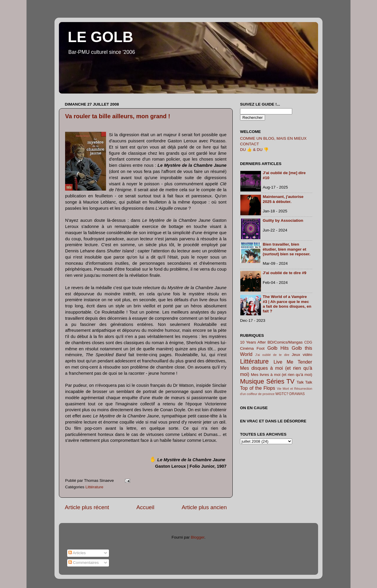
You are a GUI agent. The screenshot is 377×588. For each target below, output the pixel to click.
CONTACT (249, 144)
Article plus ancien (204, 507)
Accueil (145, 507)
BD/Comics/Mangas (285, 342)
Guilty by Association (283, 220)
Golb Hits (278, 348)
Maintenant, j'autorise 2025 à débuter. (283, 199)
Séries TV (280, 381)
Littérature (94, 487)
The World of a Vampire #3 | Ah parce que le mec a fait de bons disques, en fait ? (287, 304)
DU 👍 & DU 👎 (254, 150)
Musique (252, 381)
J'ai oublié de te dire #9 (285, 273)
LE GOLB (100, 37)
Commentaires (84, 563)
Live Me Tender (293, 362)
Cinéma (247, 348)
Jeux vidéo (302, 355)
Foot (261, 348)
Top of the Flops (258, 388)
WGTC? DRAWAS (290, 394)
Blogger (198, 537)
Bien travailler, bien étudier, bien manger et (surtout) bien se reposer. (287, 249)
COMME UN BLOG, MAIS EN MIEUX (273, 138)
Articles (77, 553)
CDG (308, 342)
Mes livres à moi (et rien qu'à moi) (282, 375)
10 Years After (253, 342)
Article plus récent (87, 507)
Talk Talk (304, 382)
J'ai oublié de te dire (272, 355)
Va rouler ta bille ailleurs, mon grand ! (118, 116)
